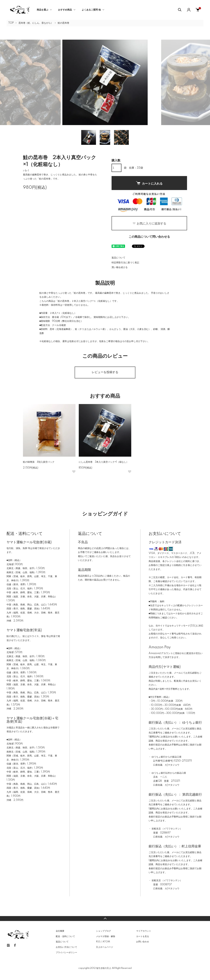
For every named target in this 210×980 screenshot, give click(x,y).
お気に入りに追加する (149, 224)
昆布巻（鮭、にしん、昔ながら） (36, 23)
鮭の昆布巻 (63, 23)
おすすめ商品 (65, 10)
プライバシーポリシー (66, 953)
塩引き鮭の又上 (104, 968)
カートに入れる (149, 183)
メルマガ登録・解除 (106, 936)
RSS (98, 942)
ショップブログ (103, 931)
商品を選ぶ (42, 10)
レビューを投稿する (105, 372)
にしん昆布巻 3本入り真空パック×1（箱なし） (104, 462)
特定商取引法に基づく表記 (125, 263)
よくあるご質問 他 (91, 10)
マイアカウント (144, 931)
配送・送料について (65, 936)
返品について (118, 258)
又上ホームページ (105, 947)
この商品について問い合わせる (149, 237)
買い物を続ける (120, 267)
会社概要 (60, 931)
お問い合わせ (143, 942)
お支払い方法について (66, 947)
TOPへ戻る (105, 919)
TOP (11, 23)
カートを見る (143, 936)
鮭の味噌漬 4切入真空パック (39, 462)
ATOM (106, 942)
